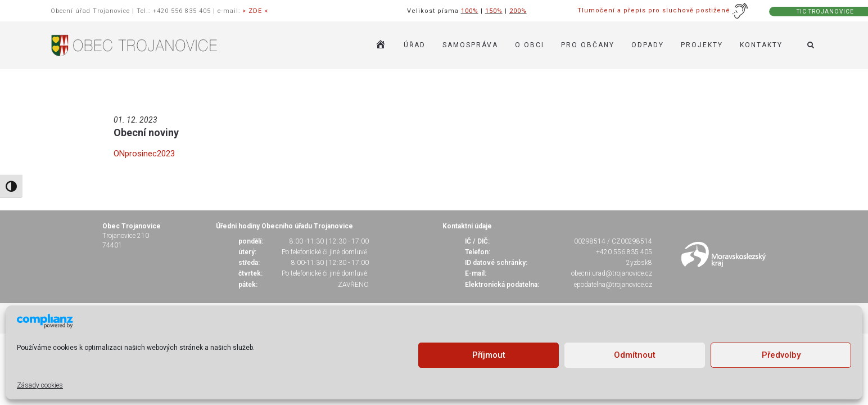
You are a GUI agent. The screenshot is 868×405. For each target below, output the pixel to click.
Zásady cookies (40, 385)
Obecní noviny (146, 132)
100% (470, 11)
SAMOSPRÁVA (470, 45)
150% (494, 11)
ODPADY (648, 45)
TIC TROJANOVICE (825, 12)
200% (518, 11)
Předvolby (781, 355)
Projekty (702, 45)
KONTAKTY (761, 45)
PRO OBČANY (588, 45)
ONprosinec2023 (144, 154)
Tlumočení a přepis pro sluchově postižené (663, 10)
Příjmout (489, 355)
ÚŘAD (415, 45)
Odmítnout (635, 355)
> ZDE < (255, 11)
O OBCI (530, 45)
